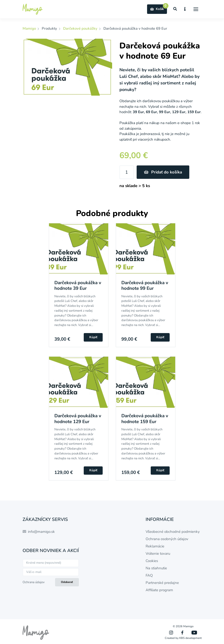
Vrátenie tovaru (158, 553)
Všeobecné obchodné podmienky (173, 532)
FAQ (149, 575)
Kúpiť (93, 337)
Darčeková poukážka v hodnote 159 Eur (145, 419)
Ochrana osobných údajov (167, 539)
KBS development (191, 638)
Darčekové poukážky (80, 28)
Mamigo (30, 28)
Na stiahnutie (156, 568)
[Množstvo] (127, 172)
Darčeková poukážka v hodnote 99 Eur (145, 286)
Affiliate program (159, 590)
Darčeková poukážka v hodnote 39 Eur (78, 286)
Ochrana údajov (34, 582)
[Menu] (196, 9)
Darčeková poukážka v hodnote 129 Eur (78, 419)
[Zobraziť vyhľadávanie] (175, 9)
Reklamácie (155, 546)
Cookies (152, 561)
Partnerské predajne (162, 583)
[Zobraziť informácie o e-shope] (185, 9)
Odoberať (67, 582)
